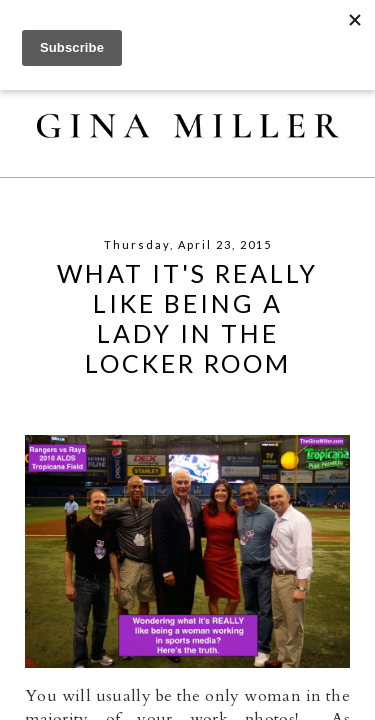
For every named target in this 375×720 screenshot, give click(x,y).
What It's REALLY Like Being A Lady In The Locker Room (187, 318)
